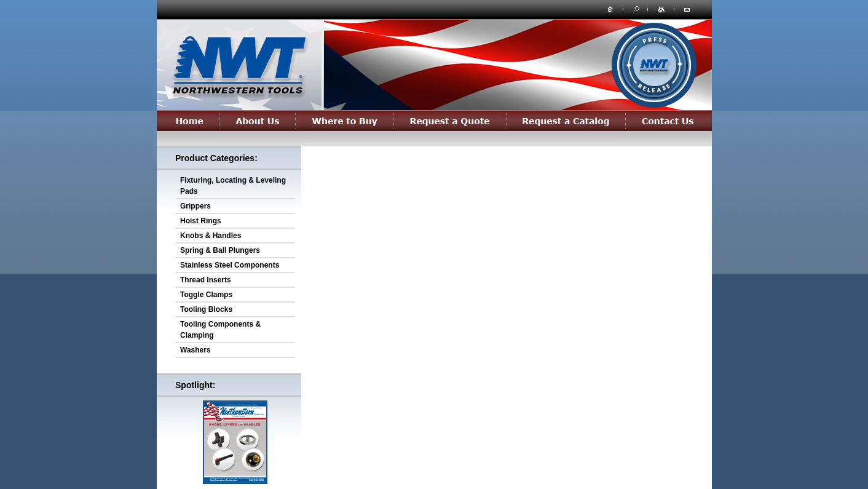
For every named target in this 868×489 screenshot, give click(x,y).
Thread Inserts (206, 280)
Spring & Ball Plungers (220, 250)
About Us (258, 121)
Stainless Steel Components (230, 265)
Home (188, 121)
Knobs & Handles (211, 236)
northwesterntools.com (239, 63)
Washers (195, 350)
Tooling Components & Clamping (220, 330)
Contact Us (669, 121)
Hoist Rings (201, 221)
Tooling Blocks (206, 309)
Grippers (195, 206)
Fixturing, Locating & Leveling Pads (233, 186)
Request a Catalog (566, 121)
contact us (687, 9)
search (635, 9)
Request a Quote (450, 121)
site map (662, 9)
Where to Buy (345, 121)
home (610, 9)
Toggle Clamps (206, 295)
